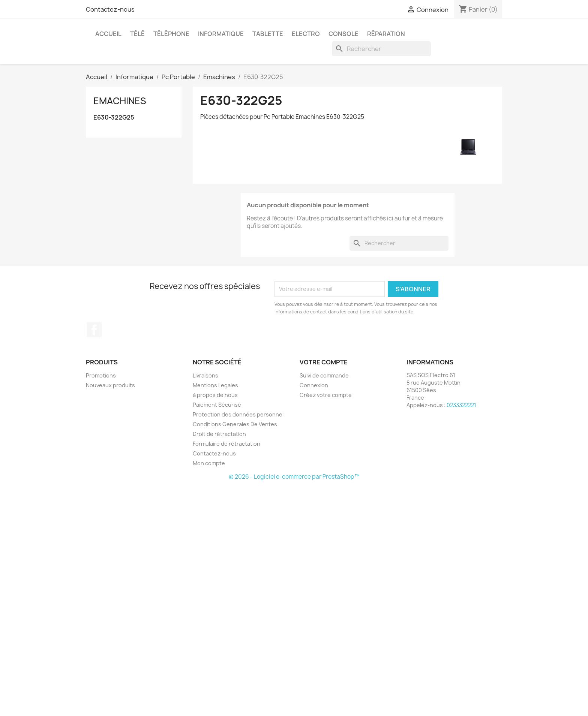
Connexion (314, 385)
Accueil (108, 34)
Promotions (101, 375)
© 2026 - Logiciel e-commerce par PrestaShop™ (294, 477)
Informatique (221, 34)
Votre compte (324, 362)
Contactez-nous (110, 9)
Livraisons (205, 375)
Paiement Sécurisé (217, 405)
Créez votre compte (326, 395)
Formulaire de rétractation (226, 444)
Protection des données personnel (238, 414)
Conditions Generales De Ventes (235, 424)
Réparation (386, 34)
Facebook (94, 330)
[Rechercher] (381, 49)
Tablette (268, 34)
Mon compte (209, 463)
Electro (306, 34)
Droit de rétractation (219, 434)
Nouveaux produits (110, 385)
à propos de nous (215, 395)
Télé (137, 34)
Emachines (120, 101)
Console (343, 34)
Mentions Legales (215, 385)
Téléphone (171, 34)
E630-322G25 (114, 118)
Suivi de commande (324, 375)
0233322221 (461, 405)
